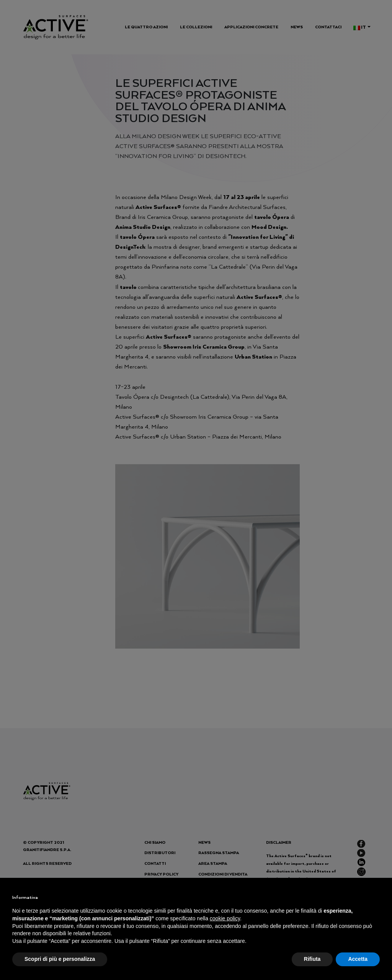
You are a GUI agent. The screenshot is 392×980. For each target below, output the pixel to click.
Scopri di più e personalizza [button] (60, 959)
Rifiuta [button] (312, 959)
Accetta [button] (358, 959)
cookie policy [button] (225, 918)
